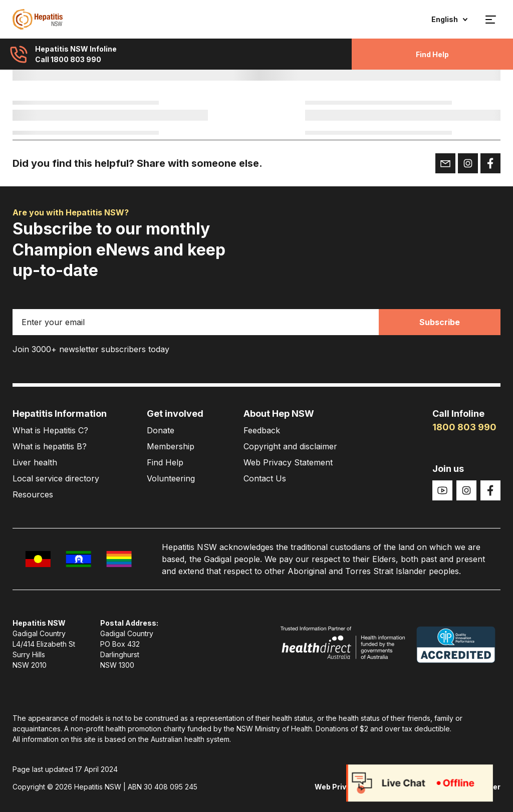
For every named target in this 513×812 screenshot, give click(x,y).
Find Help (432, 54)
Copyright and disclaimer (290, 446)
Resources (33, 494)
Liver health (35, 462)
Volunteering (171, 478)
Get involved (175, 414)
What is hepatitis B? (50, 446)
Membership (171, 446)
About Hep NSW (279, 414)
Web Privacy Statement (288, 462)
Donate (161, 430)
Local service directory (56, 478)
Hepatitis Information (60, 414)
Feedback (262, 430)
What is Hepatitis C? (50, 430)
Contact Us (265, 478)
